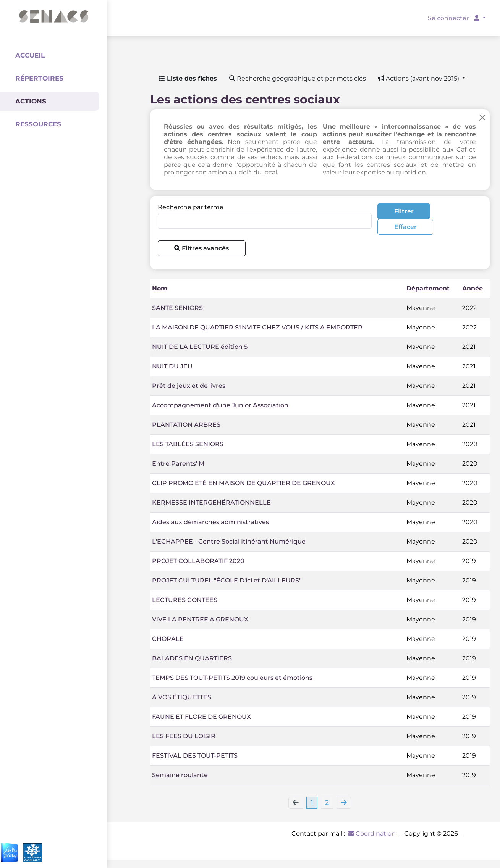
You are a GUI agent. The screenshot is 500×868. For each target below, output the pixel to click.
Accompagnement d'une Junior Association (220, 405)
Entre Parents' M (178, 464)
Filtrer (404, 211)
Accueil (30, 55)
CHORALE (168, 639)
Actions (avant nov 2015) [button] (419, 78)
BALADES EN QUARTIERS (192, 658)
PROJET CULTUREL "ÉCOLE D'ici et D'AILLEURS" (227, 580)
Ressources (38, 124)
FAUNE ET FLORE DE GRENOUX (201, 717)
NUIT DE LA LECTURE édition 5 (200, 347)
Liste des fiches (188, 78)
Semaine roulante (180, 775)
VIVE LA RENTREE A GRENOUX (200, 619)
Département (428, 288)
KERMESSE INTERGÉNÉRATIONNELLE (211, 503)
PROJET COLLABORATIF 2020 (198, 561)
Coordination (372, 833)
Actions (31, 101)
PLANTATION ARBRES (186, 425)
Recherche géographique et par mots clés (298, 78)
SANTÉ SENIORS (177, 308)
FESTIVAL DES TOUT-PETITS (195, 756)
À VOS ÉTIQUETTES (182, 697)
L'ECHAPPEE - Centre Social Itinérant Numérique (229, 541)
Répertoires (39, 78)
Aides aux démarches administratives (210, 522)
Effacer (405, 227)
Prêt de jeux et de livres (189, 386)
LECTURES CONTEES (185, 600)
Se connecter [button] (454, 18)
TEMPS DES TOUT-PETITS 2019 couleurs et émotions (232, 678)
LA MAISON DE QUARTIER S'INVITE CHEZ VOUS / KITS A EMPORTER (257, 327)
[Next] (344, 803)
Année (472, 288)
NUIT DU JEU (172, 366)
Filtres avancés (201, 248)
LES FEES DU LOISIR (184, 736)
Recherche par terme (191, 207)
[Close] (482, 117)
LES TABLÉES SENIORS (188, 444)
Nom (160, 288)
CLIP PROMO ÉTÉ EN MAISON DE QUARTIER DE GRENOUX (244, 483)
